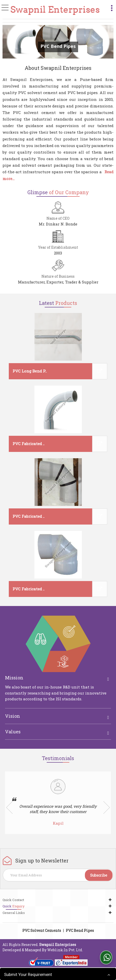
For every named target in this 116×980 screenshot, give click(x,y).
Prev (9, 808)
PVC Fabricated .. (28, 444)
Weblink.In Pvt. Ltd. (65, 950)
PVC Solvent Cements (42, 930)
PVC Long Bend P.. (30, 371)
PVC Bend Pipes (80, 930)
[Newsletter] (58, 875)
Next (107, 808)
